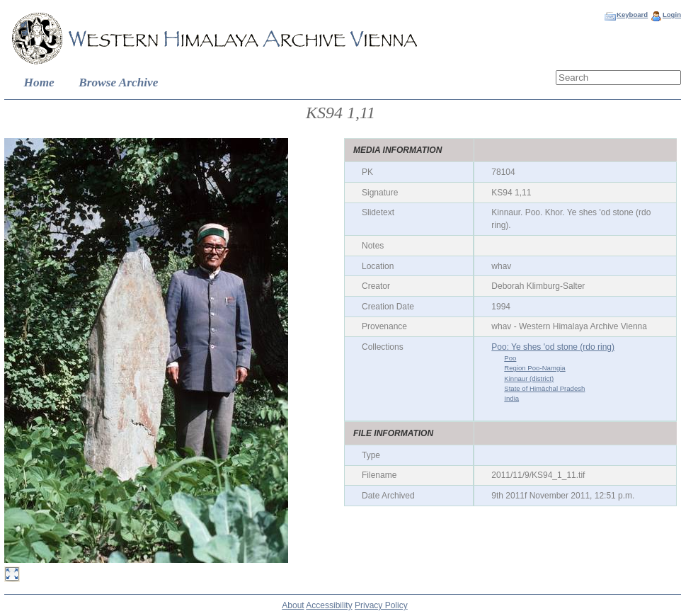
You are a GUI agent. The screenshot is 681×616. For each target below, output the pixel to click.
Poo (510, 358)
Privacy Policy (381, 605)
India (511, 398)
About (293, 605)
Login (672, 15)
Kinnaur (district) (529, 378)
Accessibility (329, 605)
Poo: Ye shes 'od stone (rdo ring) (553, 347)
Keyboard (632, 15)
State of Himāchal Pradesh (544, 388)
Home (39, 82)
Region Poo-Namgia (534, 368)
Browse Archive (118, 82)
